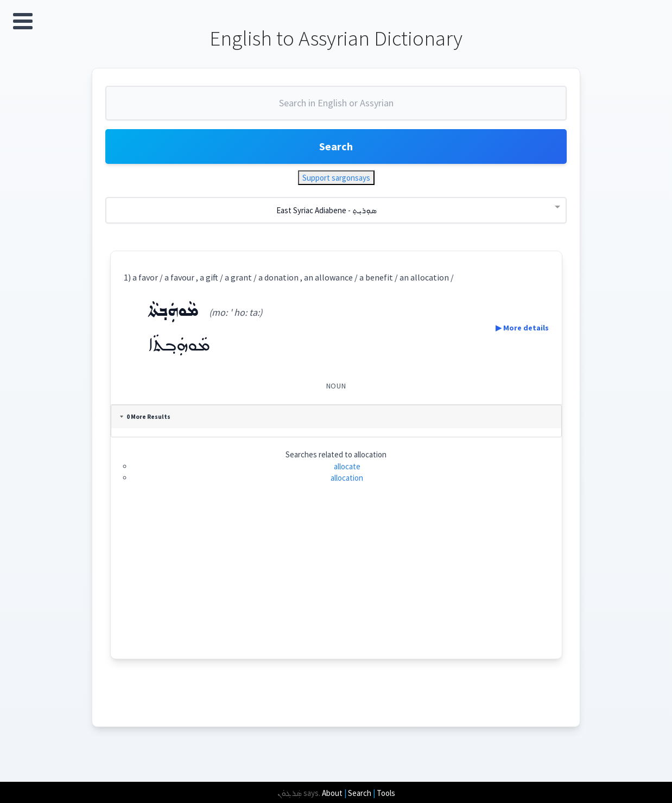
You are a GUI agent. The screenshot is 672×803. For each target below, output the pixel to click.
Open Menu (23, 21)
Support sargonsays (336, 178)
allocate (347, 466)
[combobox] (336, 107)
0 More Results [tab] (145, 417)
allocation (347, 478)
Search (336, 146)
